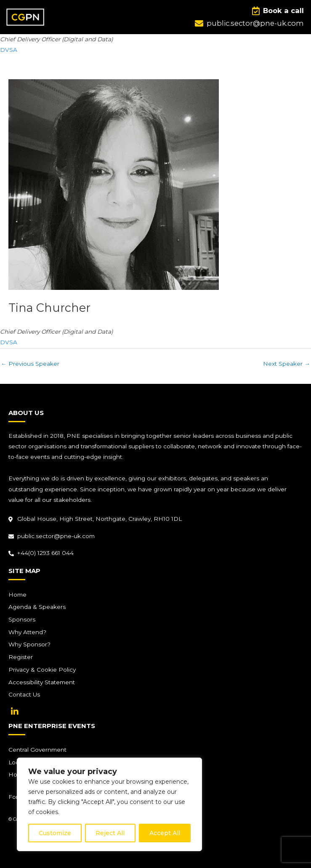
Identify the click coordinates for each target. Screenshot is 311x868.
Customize (55, 833)
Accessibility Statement (42, 682)
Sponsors (22, 619)
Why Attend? (27, 632)
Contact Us (24, 694)
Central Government (37, 750)
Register (21, 657)
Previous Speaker (30, 364)
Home (17, 595)
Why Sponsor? (29, 644)
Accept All (165, 833)
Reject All (110, 833)
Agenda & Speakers (37, 607)
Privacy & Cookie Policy (42, 670)
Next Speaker (287, 364)
